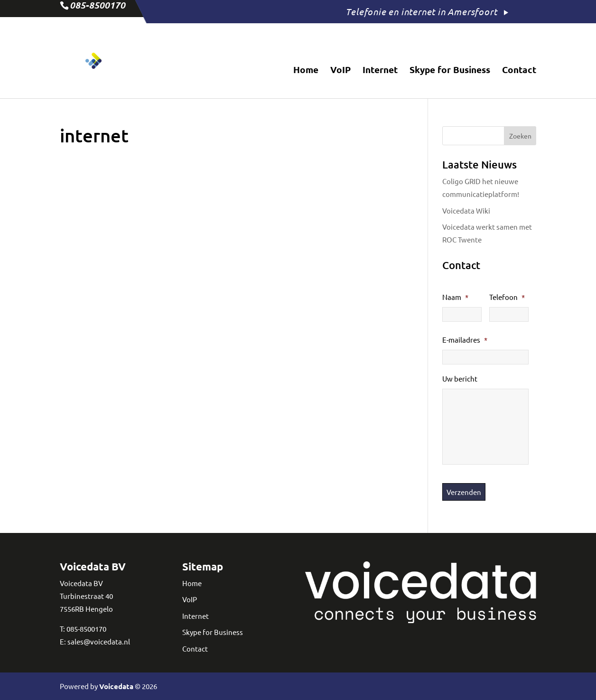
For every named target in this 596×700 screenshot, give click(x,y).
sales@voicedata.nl (99, 641)
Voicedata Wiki (466, 210)
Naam (455, 297)
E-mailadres (465, 340)
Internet (380, 71)
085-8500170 (86, 629)
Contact (519, 71)
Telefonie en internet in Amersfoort (421, 11)
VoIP (340, 71)
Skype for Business (450, 71)
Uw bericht (460, 378)
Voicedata (116, 686)
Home (306, 71)
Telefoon (507, 297)
